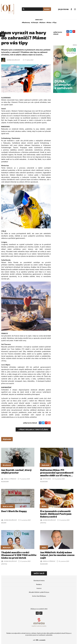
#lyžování (7, 439)
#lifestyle (7, 547)
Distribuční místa (39, 580)
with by (39, 640)
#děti (44, 547)
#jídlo (44, 506)
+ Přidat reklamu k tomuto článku (33, 429)
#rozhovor (7, 465)
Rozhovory (5, 482)
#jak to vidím (8, 506)
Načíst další (39, 573)
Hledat (47, 9)
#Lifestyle (35, 22)
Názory (4, 523)
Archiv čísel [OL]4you (39, 596)
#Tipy (54, 22)
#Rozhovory (26, 22)
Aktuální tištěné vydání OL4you (39, 592)
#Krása (49, 22)
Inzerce (39, 588)
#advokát (45, 465)
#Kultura (42, 22)
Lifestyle (43, 523)
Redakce (39, 584)
